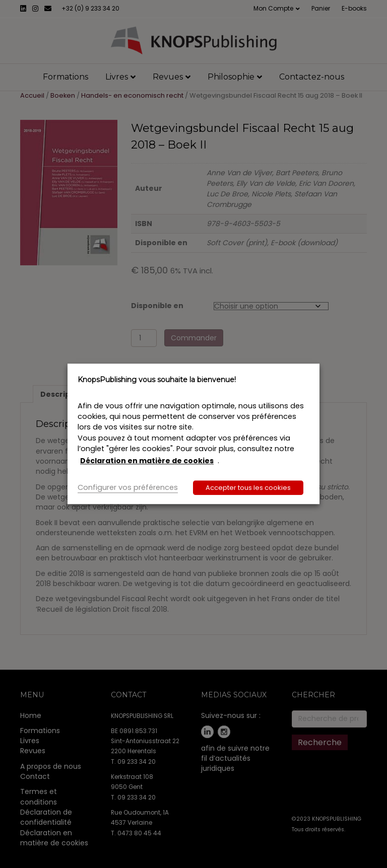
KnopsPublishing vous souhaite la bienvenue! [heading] (157, 380)
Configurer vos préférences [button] (128, 488)
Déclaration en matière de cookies (147, 461)
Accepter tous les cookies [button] (248, 488)
